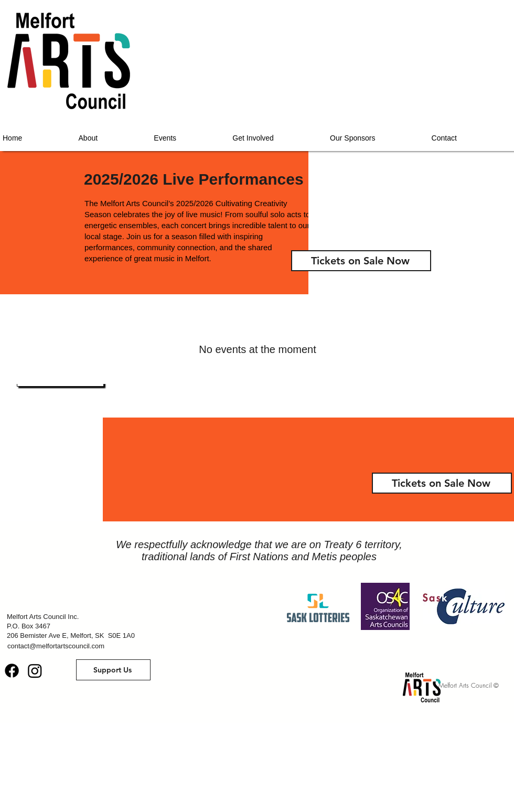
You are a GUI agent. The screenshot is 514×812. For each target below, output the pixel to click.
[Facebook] (12, 671)
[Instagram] (35, 671)
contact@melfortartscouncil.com (56, 646)
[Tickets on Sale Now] (361, 261)
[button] (113, 670)
